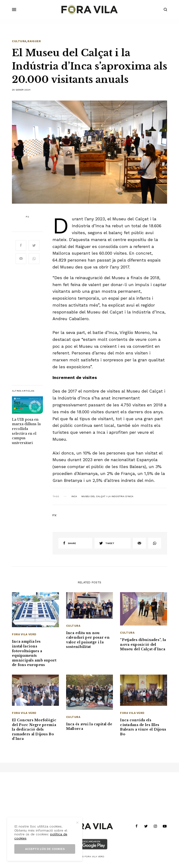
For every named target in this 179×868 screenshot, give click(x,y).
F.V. (28, 217)
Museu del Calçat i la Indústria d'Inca (107, 496)
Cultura (19, 41)
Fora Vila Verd (24, 634)
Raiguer (34, 41)
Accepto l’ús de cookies (45, 849)
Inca (74, 496)
